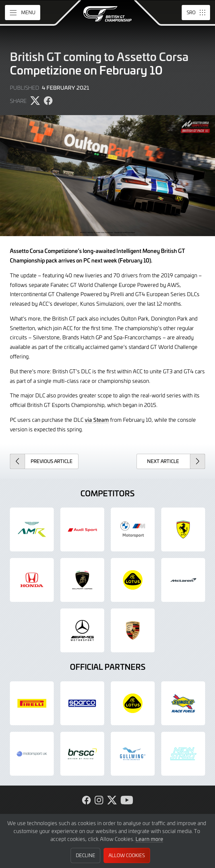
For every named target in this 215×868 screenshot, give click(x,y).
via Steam (97, 419)
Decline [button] (86, 855)
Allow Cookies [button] (127, 855)
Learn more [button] (149, 839)
